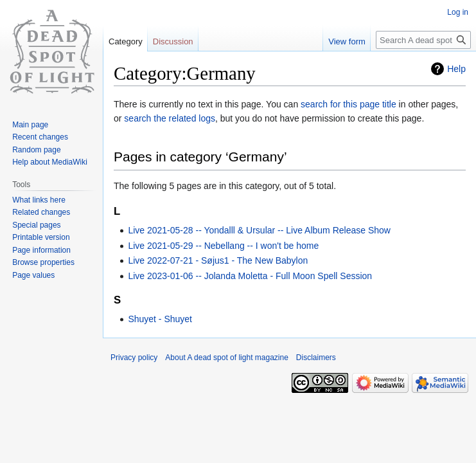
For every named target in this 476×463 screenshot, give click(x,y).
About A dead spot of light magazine (226, 358)
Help (456, 69)
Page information (41, 250)
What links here (39, 200)
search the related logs (170, 118)
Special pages (36, 225)
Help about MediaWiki (50, 162)
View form (347, 41)
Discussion (173, 41)
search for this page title (348, 104)
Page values (33, 275)
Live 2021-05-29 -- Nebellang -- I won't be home (223, 246)
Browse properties (43, 262)
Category (126, 41)
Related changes (41, 212)
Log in (458, 12)
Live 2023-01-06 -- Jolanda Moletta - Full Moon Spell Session (250, 276)
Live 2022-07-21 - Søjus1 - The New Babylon (218, 260)
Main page (30, 125)
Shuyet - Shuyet (160, 319)
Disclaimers (316, 358)
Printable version (41, 237)
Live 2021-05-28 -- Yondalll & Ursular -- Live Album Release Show (259, 230)
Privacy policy (134, 358)
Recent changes (40, 137)
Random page (36, 150)
